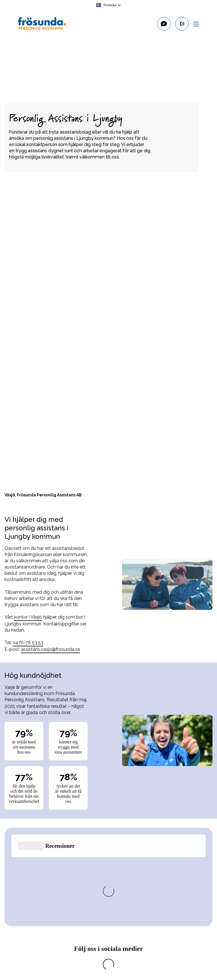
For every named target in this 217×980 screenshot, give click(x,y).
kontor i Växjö (28, 617)
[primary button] (182, 24)
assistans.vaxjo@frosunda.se (50, 649)
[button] (109, 5)
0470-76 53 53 (28, 643)
